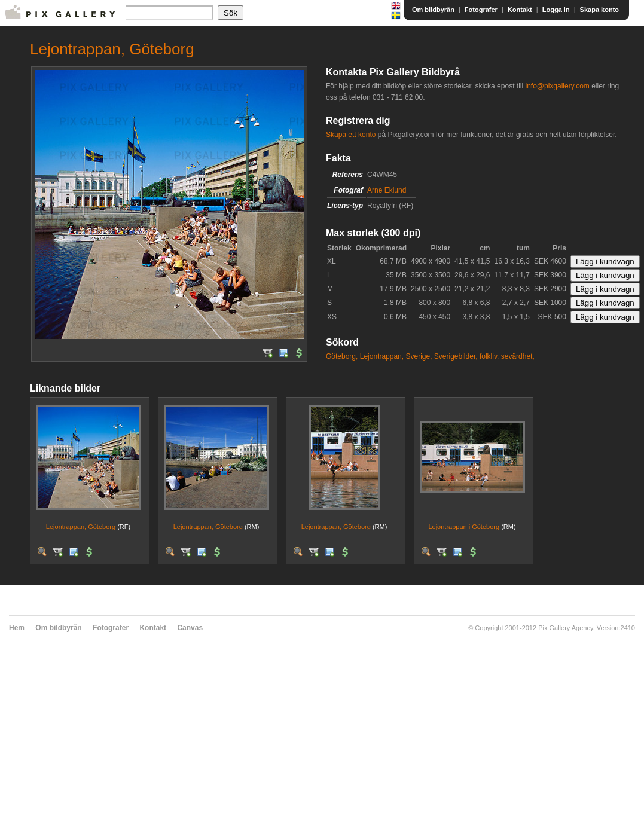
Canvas (190, 628)
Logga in (556, 10)
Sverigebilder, (456, 356)
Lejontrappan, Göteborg (81, 527)
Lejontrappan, (382, 356)
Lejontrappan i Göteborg (464, 527)
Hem (17, 628)
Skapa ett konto (351, 135)
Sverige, (419, 356)
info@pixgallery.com (557, 86)
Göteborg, (342, 356)
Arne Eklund (387, 190)
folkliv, (489, 356)
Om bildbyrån (433, 10)
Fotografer (481, 10)
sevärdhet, (518, 356)
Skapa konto (599, 10)
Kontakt (520, 10)
